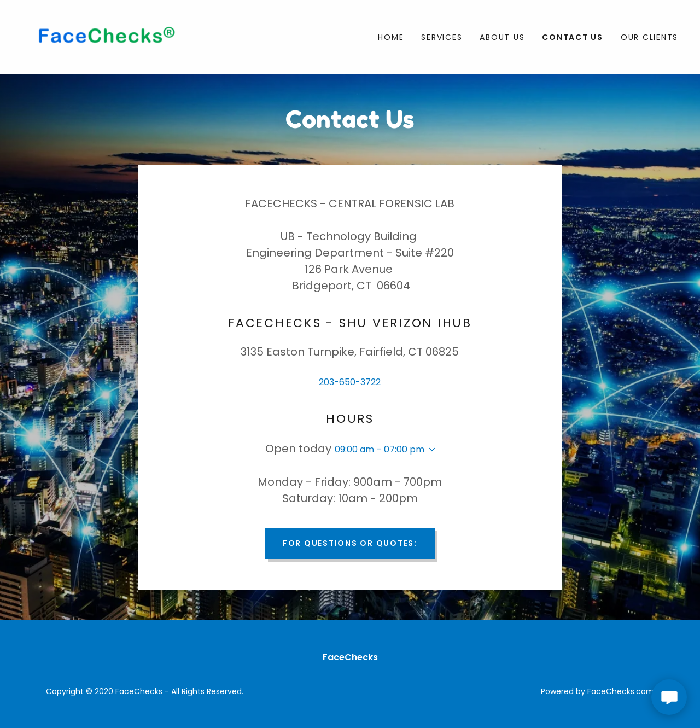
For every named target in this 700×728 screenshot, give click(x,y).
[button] (430, 450)
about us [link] (502, 37)
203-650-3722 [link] (350, 382)
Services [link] (442, 37)
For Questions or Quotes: (350, 543)
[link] (104, 36)
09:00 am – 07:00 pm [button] (380, 449)
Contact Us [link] (573, 37)
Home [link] (391, 37)
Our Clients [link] (649, 37)
